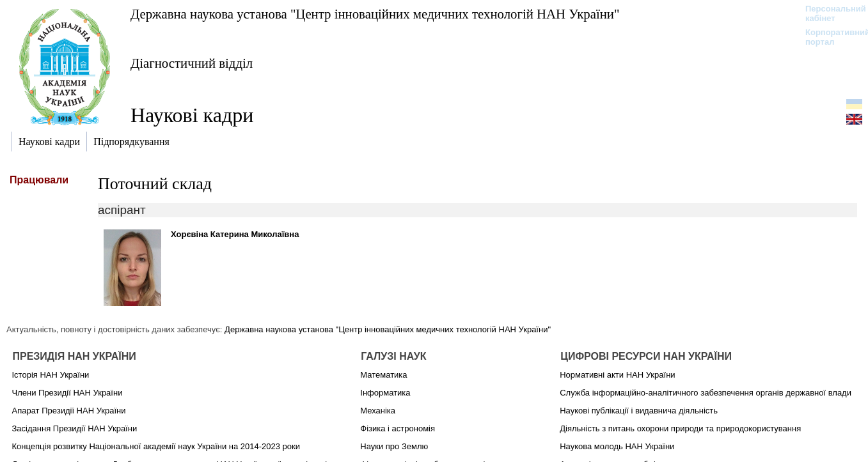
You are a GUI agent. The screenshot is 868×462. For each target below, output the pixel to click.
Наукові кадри (192, 115)
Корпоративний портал (829, 37)
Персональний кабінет (829, 13)
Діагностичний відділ (192, 63)
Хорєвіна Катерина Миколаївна (235, 234)
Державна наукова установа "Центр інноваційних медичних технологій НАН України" (375, 14)
